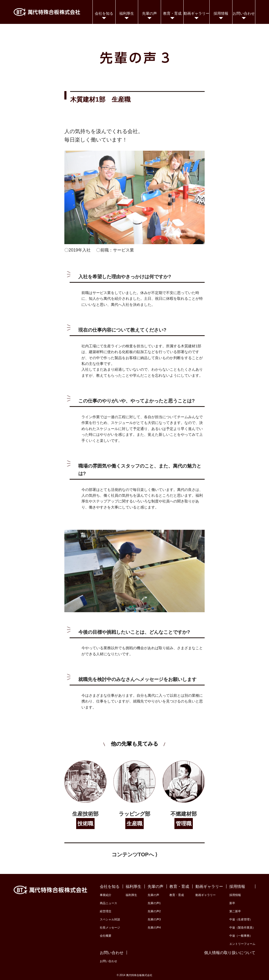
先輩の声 (153, 895)
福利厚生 (131, 895)
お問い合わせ (108, 961)
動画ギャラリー (206, 895)
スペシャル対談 (110, 919)
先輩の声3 (154, 919)
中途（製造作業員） (242, 927)
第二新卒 (235, 911)
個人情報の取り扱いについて (230, 953)
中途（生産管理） (241, 919)
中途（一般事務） (241, 936)
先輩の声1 (154, 903)
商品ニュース (108, 903)
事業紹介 (106, 895)
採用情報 (235, 895)
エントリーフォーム (242, 944)
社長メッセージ (110, 927)
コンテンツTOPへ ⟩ (134, 855)
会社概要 (106, 936)
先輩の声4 (154, 927)
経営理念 (106, 911)
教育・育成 (177, 895)
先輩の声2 (154, 911)
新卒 (232, 903)
